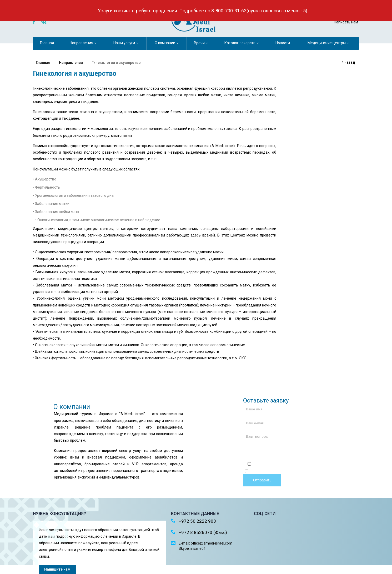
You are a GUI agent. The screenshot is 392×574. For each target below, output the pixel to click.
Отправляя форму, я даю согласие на (303, 472)
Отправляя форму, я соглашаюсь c (303, 465)
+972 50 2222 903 (337, 15)
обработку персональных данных (332, 472)
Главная (43, 63)
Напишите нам (57, 569)
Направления (71, 63)
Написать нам (346, 22)
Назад (350, 62)
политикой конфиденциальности (330, 465)
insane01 (198, 548)
